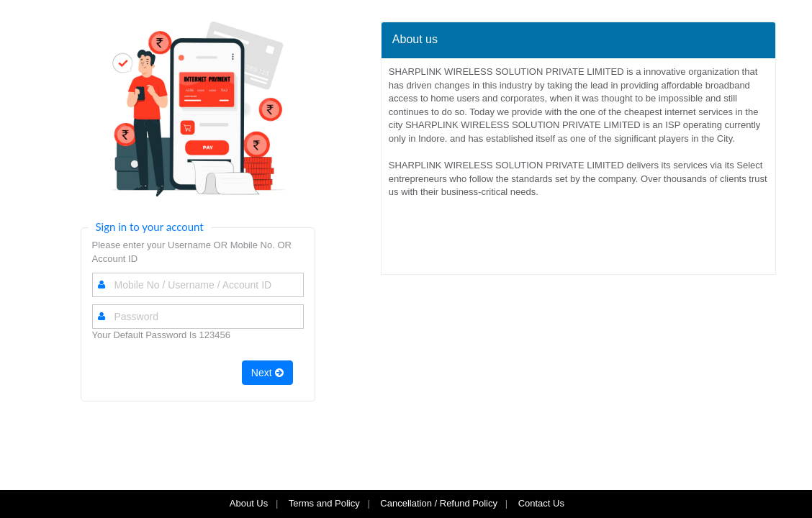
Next (267, 373)
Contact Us (543, 503)
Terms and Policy (324, 503)
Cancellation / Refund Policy (439, 503)
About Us (249, 503)
